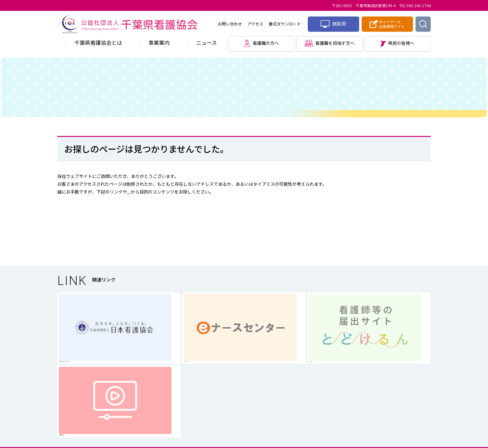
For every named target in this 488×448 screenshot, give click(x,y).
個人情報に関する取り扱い (222, 391)
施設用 (333, 24)
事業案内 (159, 42)
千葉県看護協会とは (98, 42)
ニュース (206, 42)
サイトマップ (140, 192)
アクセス (255, 24)
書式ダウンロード (285, 24)
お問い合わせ (230, 24)
